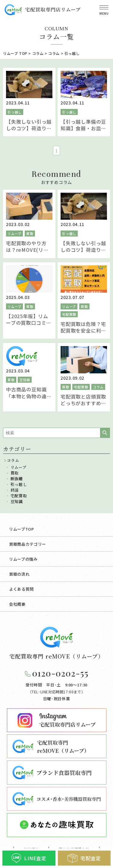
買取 (30, 234)
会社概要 (17, 604)
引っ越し (15, 112)
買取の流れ (19, 574)
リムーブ (14, 234)
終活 (15, 490)
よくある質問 (21, 589)
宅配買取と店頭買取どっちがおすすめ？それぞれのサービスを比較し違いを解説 (83, 407)
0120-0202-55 (60, 673)
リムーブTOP (22, 529)
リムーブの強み (23, 559)
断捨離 (17, 479)
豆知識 (25, 380)
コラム (98, 387)
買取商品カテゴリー (28, 544)
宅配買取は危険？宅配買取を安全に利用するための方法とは (83, 331)
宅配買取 (69, 314)
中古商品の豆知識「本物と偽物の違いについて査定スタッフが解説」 (29, 399)
